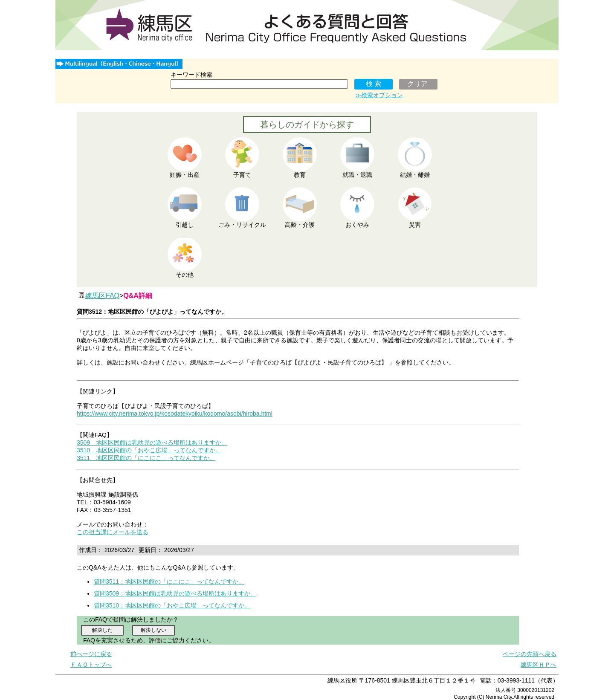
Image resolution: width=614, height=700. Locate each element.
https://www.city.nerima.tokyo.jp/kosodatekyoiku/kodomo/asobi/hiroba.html (175, 414)
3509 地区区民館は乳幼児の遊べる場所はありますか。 (152, 443)
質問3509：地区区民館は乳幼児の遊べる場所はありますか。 (175, 593)
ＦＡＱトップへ (91, 665)
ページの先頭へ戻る (530, 654)
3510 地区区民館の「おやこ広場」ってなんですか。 (149, 450)
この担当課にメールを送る (113, 532)
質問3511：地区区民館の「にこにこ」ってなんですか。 (169, 581)
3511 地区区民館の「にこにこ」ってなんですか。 (146, 458)
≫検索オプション (379, 95)
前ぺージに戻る (91, 654)
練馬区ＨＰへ (539, 665)
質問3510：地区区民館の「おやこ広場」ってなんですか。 (172, 605)
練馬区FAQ (102, 296)
